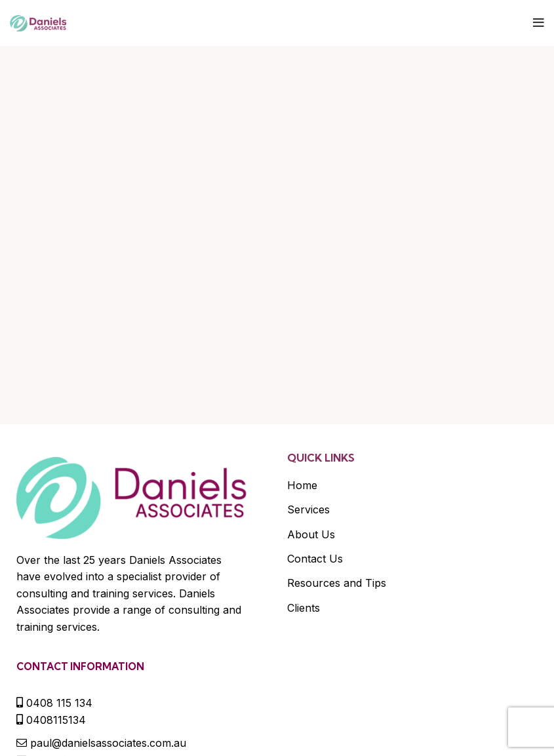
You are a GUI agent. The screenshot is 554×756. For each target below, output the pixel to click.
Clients (304, 608)
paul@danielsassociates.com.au (108, 743)
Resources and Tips (337, 583)
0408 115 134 (59, 703)
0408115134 (56, 720)
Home (302, 485)
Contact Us (315, 559)
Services (308, 509)
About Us (311, 534)
